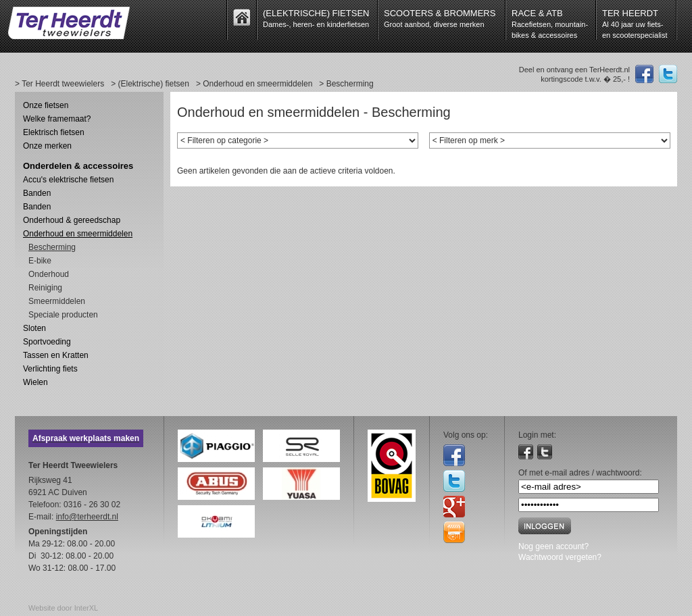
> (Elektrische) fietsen (150, 84)
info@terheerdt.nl (87, 517)
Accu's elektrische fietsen (68, 180)
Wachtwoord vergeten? (560, 557)
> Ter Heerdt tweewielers (59, 84)
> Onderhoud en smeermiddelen (254, 84)
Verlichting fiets (50, 369)
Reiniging (45, 288)
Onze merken (47, 146)
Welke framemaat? (57, 119)
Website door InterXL (63, 608)
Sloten (34, 328)
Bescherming (52, 247)
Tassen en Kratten (56, 355)
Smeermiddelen (57, 301)
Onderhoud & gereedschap (72, 220)
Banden (37, 193)
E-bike (40, 261)
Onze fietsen (46, 105)
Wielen (35, 382)
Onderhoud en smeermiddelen (78, 234)
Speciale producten (63, 315)
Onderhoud (49, 274)
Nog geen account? (553, 546)
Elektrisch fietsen (54, 132)
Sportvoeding (47, 342)
